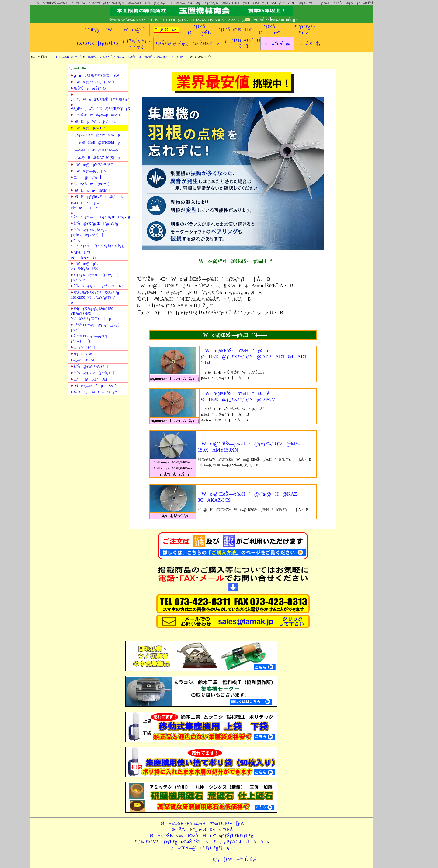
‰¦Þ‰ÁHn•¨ (197, 836)
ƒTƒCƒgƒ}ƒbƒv (217, 848)
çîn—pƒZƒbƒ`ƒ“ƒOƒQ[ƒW (95, 76)
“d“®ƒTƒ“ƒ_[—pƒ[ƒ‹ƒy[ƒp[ (86, 255)
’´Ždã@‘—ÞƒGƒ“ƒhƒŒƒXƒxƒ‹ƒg (99, 216)
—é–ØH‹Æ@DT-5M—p (96, 150)
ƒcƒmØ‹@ (81, 354)
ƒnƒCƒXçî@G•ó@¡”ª (94, 392)
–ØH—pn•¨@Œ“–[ (91, 190)
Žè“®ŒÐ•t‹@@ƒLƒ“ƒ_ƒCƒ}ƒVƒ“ (95, 327)
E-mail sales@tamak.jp (274, 19)
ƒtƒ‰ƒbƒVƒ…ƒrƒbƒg (156, 842)
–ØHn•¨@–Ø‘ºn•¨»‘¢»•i (85, 206)
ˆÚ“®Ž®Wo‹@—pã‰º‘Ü (96, 115)
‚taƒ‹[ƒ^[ (83, 347)
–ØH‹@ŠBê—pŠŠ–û (94, 386)
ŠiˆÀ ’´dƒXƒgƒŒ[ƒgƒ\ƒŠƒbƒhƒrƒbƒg (97, 244)
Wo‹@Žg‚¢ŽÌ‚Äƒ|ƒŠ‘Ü (92, 82)
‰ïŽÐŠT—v (206, 43)
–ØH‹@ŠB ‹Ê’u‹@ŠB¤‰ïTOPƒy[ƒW (202, 823)
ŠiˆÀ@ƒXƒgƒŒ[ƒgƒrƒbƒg (94, 223)
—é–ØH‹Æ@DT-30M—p (97, 142)
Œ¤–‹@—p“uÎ (86, 177)
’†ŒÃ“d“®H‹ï (235, 30)
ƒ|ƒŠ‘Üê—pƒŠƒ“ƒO (88, 88)
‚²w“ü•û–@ (277, 43)
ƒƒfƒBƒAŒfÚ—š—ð (238, 842)
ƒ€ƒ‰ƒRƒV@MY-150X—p (97, 135)
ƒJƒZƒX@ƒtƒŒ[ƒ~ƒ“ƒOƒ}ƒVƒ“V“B (95, 277)
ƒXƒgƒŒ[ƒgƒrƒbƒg (97, 43)
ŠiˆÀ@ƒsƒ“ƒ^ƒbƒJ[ (89, 367)
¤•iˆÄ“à (177, 829)
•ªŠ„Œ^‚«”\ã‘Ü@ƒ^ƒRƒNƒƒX (99, 107)
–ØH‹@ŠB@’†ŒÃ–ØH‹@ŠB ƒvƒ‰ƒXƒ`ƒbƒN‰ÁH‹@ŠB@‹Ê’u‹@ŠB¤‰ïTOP (111, 57)
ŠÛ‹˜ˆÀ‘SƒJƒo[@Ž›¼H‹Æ (98, 286)
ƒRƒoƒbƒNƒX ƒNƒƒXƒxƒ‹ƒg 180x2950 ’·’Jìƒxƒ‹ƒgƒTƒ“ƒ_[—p (98, 297)
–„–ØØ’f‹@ (82, 360)
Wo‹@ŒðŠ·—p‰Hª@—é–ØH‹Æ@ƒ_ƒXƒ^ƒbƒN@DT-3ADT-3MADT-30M (255, 357)
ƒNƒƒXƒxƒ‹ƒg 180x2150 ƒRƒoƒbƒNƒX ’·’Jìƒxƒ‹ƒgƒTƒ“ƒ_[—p (92, 314)
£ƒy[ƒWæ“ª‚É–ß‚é (233, 859)
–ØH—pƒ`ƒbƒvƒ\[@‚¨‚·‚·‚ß (97, 197)
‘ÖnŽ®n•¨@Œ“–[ (90, 184)
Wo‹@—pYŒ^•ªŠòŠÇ (92, 165)
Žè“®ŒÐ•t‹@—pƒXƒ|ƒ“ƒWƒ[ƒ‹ (89, 339)
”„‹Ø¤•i (178, 57)
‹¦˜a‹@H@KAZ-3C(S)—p (97, 158)
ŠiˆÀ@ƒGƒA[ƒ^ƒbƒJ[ (93, 373)
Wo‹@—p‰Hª (88, 128)
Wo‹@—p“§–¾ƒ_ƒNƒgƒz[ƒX (85, 266)
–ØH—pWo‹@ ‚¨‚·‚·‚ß (93, 121)
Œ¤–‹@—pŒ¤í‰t (89, 379)
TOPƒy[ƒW (99, 30)
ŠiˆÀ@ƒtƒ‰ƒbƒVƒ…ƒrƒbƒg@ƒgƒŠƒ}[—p (90, 232)
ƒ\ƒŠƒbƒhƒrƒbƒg (171, 43)
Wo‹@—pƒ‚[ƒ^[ (90, 171)
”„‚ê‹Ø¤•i (167, 30)
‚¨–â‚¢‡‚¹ (311, 43)
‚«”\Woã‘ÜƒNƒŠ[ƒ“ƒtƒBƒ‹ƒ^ (99, 97)
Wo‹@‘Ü (133, 30)
